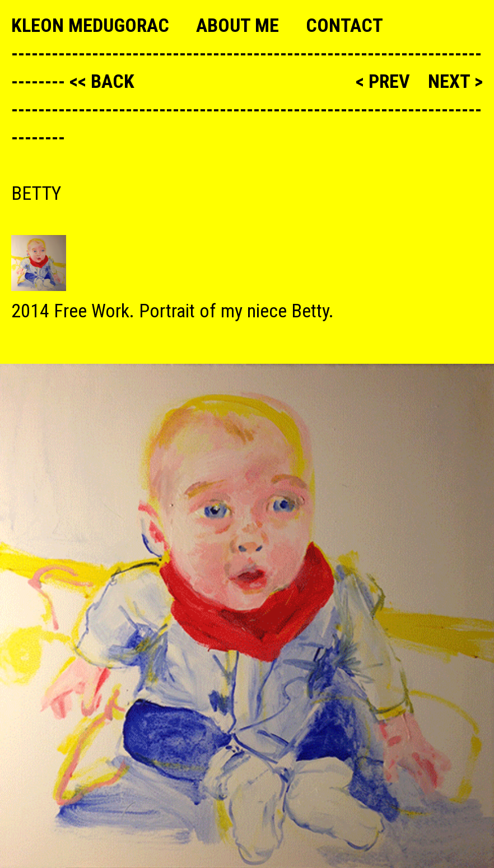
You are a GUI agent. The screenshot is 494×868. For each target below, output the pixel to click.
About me (237, 25)
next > (455, 81)
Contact (344, 25)
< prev (385, 81)
